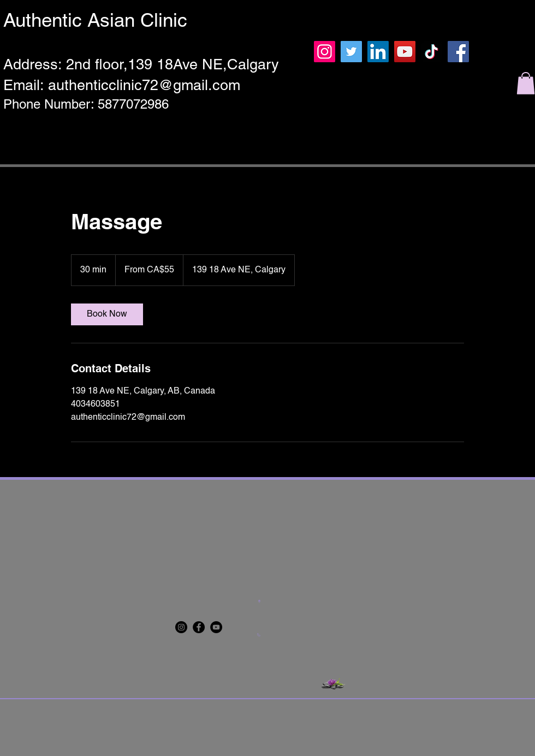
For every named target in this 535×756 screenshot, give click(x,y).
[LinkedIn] (378, 52)
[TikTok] (432, 52)
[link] (107, 314)
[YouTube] (405, 52)
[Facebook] (458, 52)
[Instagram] (325, 52)
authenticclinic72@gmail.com (144, 85)
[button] (526, 83)
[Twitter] (351, 52)
